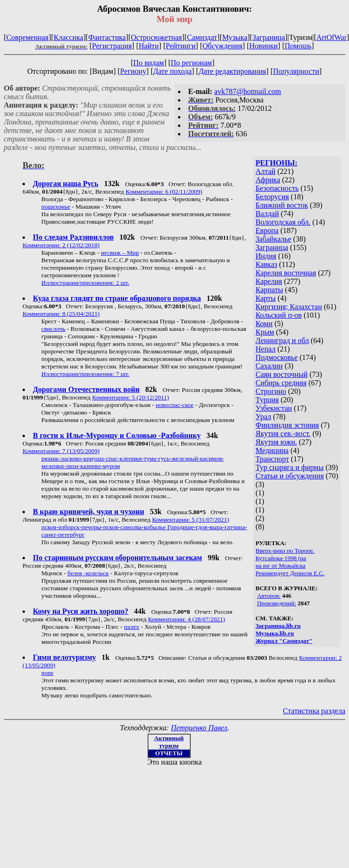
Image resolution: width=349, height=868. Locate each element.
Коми (264, 324)
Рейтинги (181, 46)
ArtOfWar (332, 37)
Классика (68, 37)
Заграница (269, 37)
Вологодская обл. (283, 222)
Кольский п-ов (279, 315)
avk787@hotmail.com (248, 91)
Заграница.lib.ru (278, 626)
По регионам (192, 63)
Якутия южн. (276, 442)
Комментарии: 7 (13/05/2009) (61, 451)
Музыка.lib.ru (275, 633)
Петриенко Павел (199, 728)
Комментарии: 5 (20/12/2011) (131, 397)
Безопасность (277, 188)
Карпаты (269, 290)
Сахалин (269, 366)
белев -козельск (88, 573)
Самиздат (202, 37)
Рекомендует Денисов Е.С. (290, 573)
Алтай (265, 171)
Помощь (298, 46)
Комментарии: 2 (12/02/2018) (61, 245)
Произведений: (276, 603)
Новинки (264, 46)
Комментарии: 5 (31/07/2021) (191, 520)
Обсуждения (222, 46)
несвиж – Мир (120, 253)
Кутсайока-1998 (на (281, 558)
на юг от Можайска (280, 566)
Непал (265, 349)
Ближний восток (282, 205)
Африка (268, 180)
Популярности (296, 71)
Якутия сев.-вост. (283, 434)
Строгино (271, 391)
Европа (267, 231)
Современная (27, 37)
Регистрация (112, 46)
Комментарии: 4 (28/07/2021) (186, 619)
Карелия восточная (286, 273)
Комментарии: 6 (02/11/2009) (164, 192)
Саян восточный (282, 374)
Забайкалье (273, 239)
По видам (149, 63)
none (47, 673)
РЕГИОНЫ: (276, 163)
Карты (266, 298)
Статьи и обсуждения (290, 476)
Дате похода (172, 71)
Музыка (235, 37)
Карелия (269, 281)
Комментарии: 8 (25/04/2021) (61, 314)
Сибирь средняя (281, 383)
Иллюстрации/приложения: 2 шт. (85, 283)
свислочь (53, 329)
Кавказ (266, 264)
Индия (266, 256)
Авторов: (269, 596)
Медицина (272, 450)
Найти (149, 46)
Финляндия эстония (287, 425)
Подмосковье (277, 357)
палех (132, 627)
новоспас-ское (175, 405)
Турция (267, 400)
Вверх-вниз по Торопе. (285, 551)
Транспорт (272, 459)
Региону (133, 71)
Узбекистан (274, 408)
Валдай (267, 214)
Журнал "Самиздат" (284, 641)
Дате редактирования (233, 71)
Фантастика (107, 37)
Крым (265, 332)
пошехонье (56, 207)
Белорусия (272, 197)
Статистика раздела (314, 711)
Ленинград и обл (282, 340)
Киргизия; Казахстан (289, 307)
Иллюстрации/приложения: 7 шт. (85, 374)
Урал (263, 417)
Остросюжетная (156, 37)
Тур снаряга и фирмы (290, 467)
